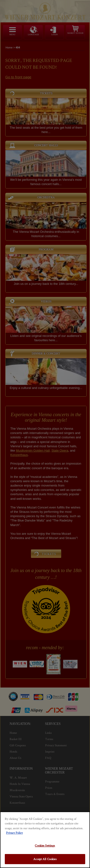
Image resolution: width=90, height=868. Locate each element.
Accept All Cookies (45, 859)
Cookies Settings (45, 845)
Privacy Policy (14, 833)
